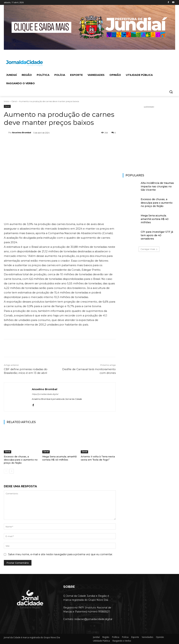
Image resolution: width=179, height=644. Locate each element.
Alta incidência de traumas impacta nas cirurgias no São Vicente (157, 186)
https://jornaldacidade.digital (45, 394)
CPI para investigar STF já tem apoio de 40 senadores (157, 235)
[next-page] (12, 471)
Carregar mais (149, 249)
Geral (14, 101)
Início (6, 101)
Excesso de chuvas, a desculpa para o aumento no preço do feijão (21, 460)
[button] (171, 92)
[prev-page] (6, 471)
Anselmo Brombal (22, 133)
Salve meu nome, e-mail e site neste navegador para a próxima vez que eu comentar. (60, 554)
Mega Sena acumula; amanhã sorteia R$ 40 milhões (155, 219)
